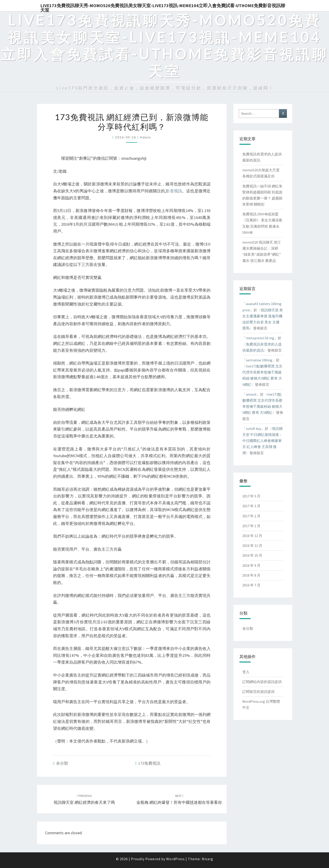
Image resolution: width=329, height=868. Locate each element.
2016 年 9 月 (251, 565)
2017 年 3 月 (251, 506)
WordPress (175, 859)
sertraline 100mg (259, 360)
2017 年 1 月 (251, 526)
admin (146, 137)
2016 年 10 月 (252, 555)
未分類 (62, 763)
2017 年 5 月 (251, 496)
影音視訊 (174, 191)
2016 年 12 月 (252, 536)
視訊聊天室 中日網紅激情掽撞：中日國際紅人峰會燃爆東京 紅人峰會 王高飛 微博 (262, 441)
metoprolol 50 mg (260, 338)
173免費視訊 (149, 763)
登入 (246, 672)
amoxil (251, 394)
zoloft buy (254, 429)
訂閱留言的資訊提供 (258, 692)
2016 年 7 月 (251, 585)
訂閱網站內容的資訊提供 (262, 682)
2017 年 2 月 (251, 516)
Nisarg (208, 859)
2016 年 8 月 (251, 575)
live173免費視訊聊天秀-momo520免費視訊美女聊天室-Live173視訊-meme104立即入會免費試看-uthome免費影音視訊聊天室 (163, 7)
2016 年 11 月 (252, 545)
